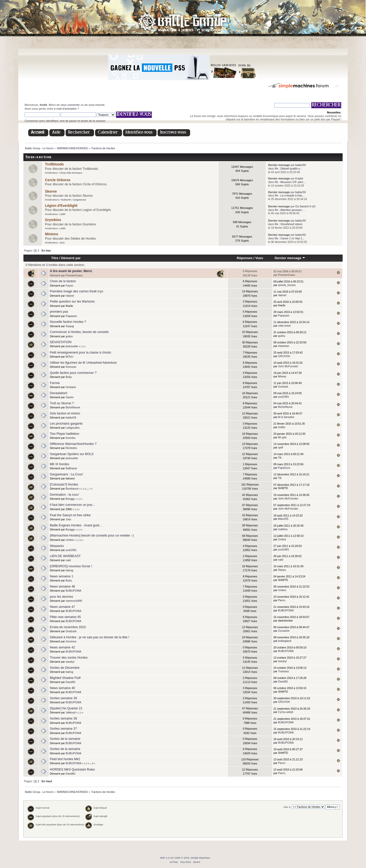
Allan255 (283, 519)
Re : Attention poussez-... (290, 210)
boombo (70, 438)
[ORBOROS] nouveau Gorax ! (71, 566)
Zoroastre (284, 631)
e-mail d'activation (65, 109)
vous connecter (70, 105)
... (88, 489)
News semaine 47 (62, 607)
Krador (299, 178)
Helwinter (284, 346)
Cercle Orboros (58, 180)
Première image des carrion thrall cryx (77, 291)
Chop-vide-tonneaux (71, 173)
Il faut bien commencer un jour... (72, 505)
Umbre (70, 540)
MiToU (69, 357)
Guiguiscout (79, 200)
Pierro (282, 600)
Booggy (70, 499)
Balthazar (71, 468)
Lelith (63, 214)
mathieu (283, 529)
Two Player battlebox (65, 434)
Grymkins (53, 220)
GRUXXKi (284, 356)
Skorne (51, 191)
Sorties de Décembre (65, 668)
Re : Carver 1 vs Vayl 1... (290, 238)
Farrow (55, 383)
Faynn (69, 286)
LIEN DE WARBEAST (65, 556)
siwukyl (70, 662)
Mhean (282, 376)
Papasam (71, 316)
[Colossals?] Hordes (64, 485)
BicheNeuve (73, 407)
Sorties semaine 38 (63, 719)
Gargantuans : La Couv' (66, 474)
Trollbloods (54, 164)
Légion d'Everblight (61, 206)
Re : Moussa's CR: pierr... (290, 182)
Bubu (69, 580)
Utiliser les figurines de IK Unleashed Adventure (83, 363)
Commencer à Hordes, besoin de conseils (79, 332)
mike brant (284, 326)
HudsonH (66, 200)
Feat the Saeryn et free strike (70, 515)
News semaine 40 (62, 688)
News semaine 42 (62, 647)
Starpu (282, 570)
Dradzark (71, 631)
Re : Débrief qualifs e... (288, 169)
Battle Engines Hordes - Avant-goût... (76, 525)
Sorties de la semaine (65, 739)
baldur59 (301, 165)
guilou (69, 336)
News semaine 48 (62, 587)
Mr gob (282, 437)
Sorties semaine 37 (63, 729)
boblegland (285, 641)
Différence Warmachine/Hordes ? (73, 444)
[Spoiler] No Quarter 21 (66, 708)
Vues (259, 258)
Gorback (71, 387)
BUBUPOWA (73, 591)
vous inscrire (96, 105)
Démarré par (71, 258)
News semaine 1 (62, 576)
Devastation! (59, 393)
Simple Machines (200, 858)
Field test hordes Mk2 (65, 759)
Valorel (70, 296)
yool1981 (284, 397)
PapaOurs (284, 468)
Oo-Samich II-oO (305, 206)
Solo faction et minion (65, 413)
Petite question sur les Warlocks (72, 302)
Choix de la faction (63, 281)
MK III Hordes (59, 464)
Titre (55, 258)
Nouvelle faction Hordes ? (68, 322)
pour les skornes (61, 597)
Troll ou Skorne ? (62, 403)
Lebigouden (73, 428)
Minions (52, 234)
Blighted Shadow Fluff (65, 678)
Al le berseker (286, 417)
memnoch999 (74, 601)
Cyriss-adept (286, 712)
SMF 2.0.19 (166, 858)
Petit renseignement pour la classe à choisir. (81, 353)
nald (68, 560)
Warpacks (57, 546)
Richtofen (71, 448)
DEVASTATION (61, 342)
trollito (282, 427)
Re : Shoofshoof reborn (289, 224)
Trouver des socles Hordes (69, 658)
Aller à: (287, 807)
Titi (280, 458)
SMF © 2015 (182, 858)
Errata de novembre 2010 (68, 627)
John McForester (288, 366)
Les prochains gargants (66, 424)
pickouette (72, 346)
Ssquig (70, 326)
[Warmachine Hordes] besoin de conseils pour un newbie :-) (92, 536)
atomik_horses (287, 285)
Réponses (245, 258)
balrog (69, 570)
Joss (62, 243)
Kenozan (71, 367)
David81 (71, 682)
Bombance (72, 489)
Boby (69, 377)
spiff (280, 447)
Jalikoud (71, 712)
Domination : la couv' (64, 495)
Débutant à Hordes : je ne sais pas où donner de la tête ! (90, 637)
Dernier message (290, 258)
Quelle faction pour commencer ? (73, 373)
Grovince (71, 641)
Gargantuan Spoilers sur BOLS (72, 454)
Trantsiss (284, 671)
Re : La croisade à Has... (290, 195)
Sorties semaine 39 (63, 698)
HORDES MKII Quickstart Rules (72, 770)
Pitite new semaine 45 (65, 617)
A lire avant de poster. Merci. (71, 271)
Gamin (70, 397)
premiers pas (59, 312)
